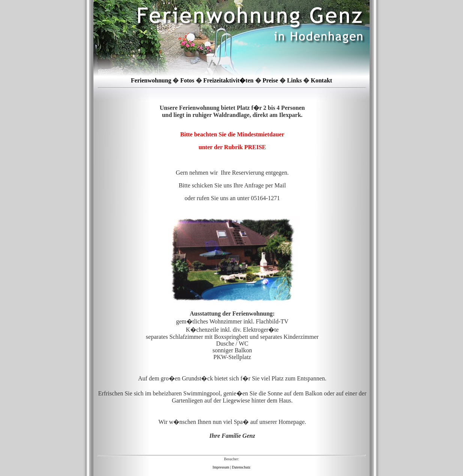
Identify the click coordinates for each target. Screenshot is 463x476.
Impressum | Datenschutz (232, 467)
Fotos (187, 80)
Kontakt (321, 80)
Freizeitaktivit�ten (228, 80)
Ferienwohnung (151, 80)
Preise (270, 80)
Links (294, 80)
